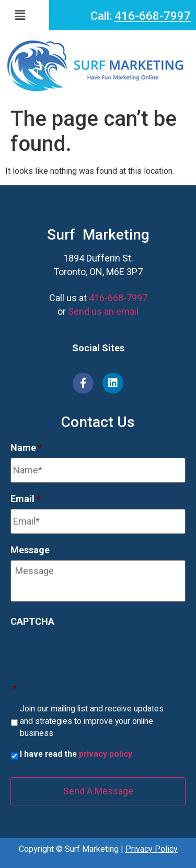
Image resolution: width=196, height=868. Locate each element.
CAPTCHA (32, 621)
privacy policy (106, 754)
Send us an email (103, 311)
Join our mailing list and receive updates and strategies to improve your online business (92, 721)
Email (26, 499)
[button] (27, 15)
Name (26, 448)
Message (30, 550)
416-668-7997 (153, 16)
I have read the (76, 754)
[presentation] (90, 652)
